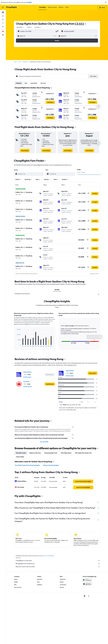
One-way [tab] (43, 83)
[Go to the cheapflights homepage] (12, 7)
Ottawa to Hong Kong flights (51, 465)
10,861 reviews (28, 387)
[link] (25, 151)
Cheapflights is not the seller (58, 561)
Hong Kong (25, 62)
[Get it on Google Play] (87, 580)
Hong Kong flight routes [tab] (51, 453)
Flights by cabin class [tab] (35, 453)
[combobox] (20, 27)
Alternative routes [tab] (21, 453)
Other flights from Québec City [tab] (83, 453)
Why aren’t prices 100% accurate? (58, 567)
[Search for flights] (3, 12)
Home (15, 62)
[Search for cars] (3, 20)
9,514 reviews (27, 377)
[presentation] (85, 24)
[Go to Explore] (3, 27)
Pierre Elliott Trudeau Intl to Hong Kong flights (27, 465)
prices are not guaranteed (48, 556)
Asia (20, 62)
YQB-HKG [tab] (57, 290)
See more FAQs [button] (44, 442)
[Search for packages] (3, 23)
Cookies (29, 2)
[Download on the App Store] (87, 584)
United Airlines (27, 372)
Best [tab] (26, 83)
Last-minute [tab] (34, 83)
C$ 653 (79, 24)
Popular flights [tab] (20, 457)
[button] (106, 2)
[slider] (100, 175)
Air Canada (26, 382)
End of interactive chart (16, 345)
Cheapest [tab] (19, 83)
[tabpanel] (57, 333)
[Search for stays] (3, 16)
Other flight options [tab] (66, 453)
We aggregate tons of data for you (58, 564)
